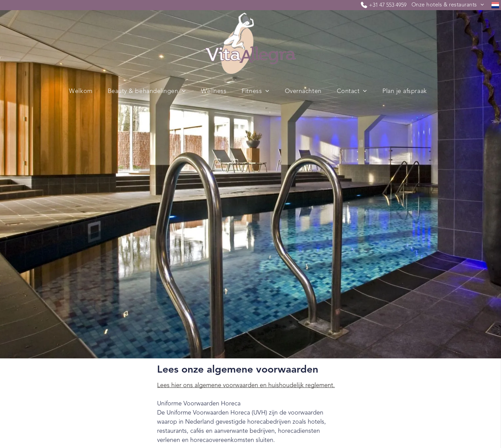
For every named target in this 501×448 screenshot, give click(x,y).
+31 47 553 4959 (388, 5)
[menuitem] (448, 5)
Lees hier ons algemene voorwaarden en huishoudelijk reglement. (246, 385)
